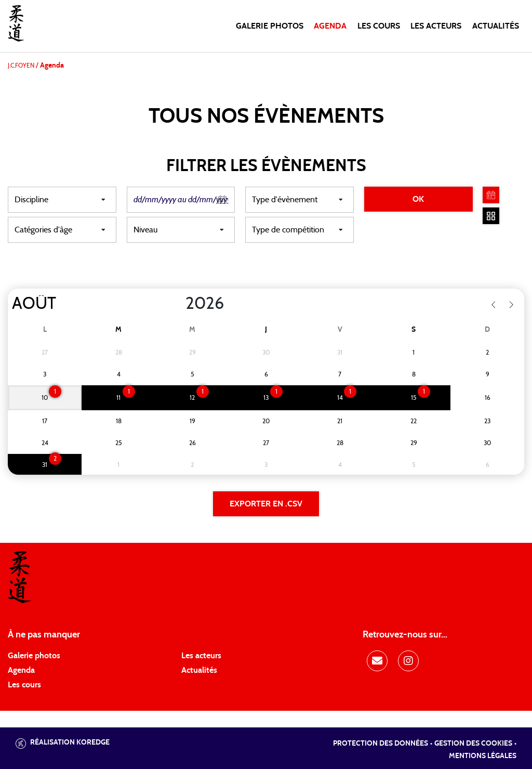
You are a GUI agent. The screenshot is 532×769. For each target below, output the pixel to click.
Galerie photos (270, 26)
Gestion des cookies (473, 744)
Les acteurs (436, 26)
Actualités (496, 26)
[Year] (177, 304)
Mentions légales (483, 756)
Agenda (330, 26)
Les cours (379, 26)
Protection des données (381, 744)
